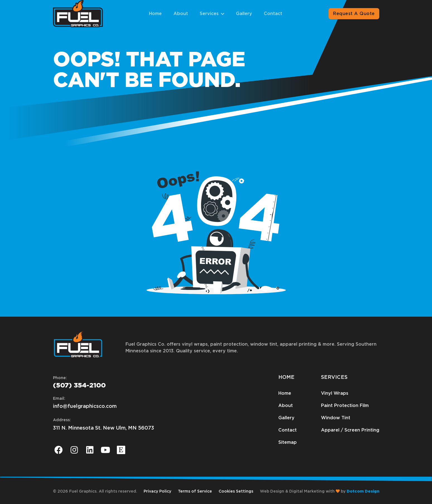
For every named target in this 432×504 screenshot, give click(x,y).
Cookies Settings (236, 491)
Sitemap (288, 442)
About (181, 14)
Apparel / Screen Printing (350, 430)
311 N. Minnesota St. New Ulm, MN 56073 (104, 428)
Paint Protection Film (345, 406)
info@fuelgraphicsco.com (85, 406)
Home (155, 14)
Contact (273, 14)
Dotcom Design (363, 491)
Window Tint (336, 418)
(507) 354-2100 (79, 386)
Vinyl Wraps (335, 393)
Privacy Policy (157, 491)
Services (209, 14)
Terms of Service (195, 491)
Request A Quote (354, 14)
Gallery (244, 14)
